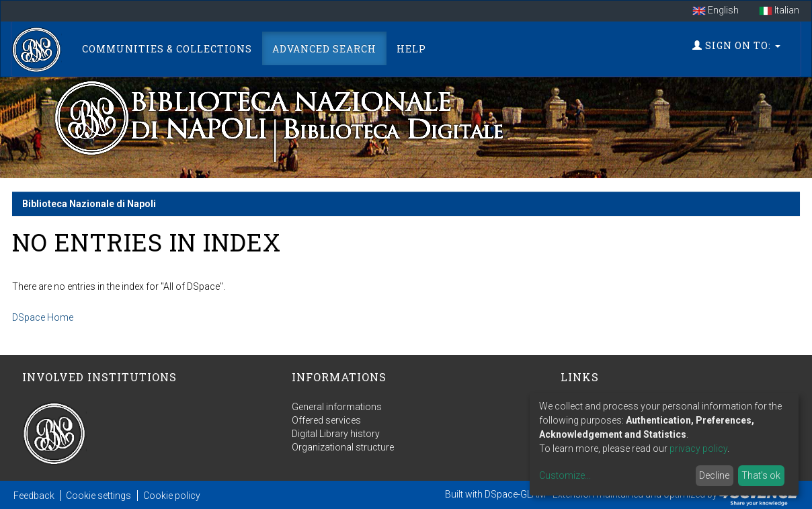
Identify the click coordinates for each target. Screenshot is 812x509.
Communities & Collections (167, 49)
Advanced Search (324, 49)
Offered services (326, 420)
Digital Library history (336, 434)
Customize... (565, 475)
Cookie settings (98, 496)
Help (411, 49)
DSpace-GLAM (515, 494)
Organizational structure (343, 447)
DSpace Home (43, 317)
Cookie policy (172, 496)
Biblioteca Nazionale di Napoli (89, 204)
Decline (714, 475)
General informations (337, 407)
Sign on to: (736, 45)
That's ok (761, 475)
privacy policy (698, 448)
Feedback (34, 496)
